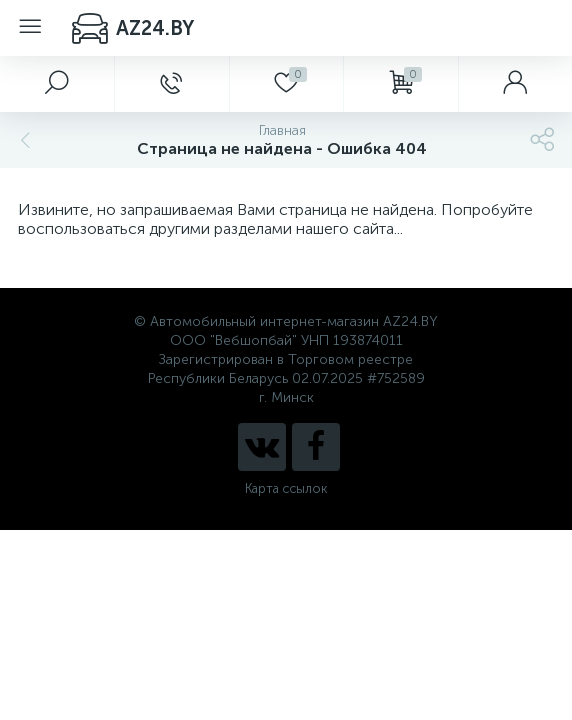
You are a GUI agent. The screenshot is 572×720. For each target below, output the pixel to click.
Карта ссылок (286, 488)
